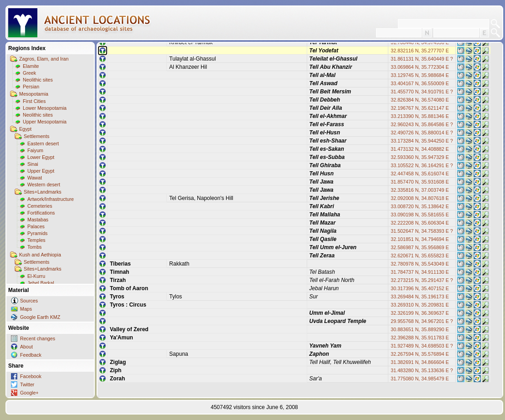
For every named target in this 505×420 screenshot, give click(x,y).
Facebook (31, 376)
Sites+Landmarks (43, 192)
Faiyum (35, 150)
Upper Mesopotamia (45, 122)
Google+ (29, 393)
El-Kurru (36, 276)
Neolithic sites (38, 80)
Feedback (31, 355)
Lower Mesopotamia (45, 108)
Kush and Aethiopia (40, 255)
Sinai (33, 164)
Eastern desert (43, 143)
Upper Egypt (41, 171)
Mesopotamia (34, 94)
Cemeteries (40, 206)
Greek (29, 73)
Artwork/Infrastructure (51, 199)
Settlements (36, 136)
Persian (31, 87)
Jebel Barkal (41, 283)
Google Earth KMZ (40, 317)
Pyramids (37, 233)
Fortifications (41, 213)
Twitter (27, 384)
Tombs (34, 247)
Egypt (25, 129)
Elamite (31, 66)
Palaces (36, 226)
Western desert (44, 184)
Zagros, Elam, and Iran (44, 59)
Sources (29, 301)
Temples (36, 240)
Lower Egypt (41, 157)
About (26, 347)
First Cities (34, 101)
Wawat (35, 178)
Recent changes (38, 338)
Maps (26, 309)
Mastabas (38, 220)
